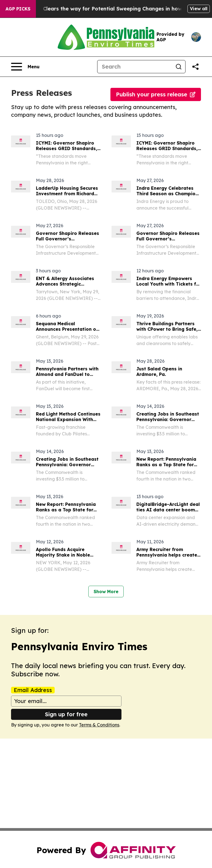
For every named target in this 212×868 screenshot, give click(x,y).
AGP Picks (18, 9)
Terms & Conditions (99, 725)
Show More (106, 592)
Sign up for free (66, 714)
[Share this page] (195, 67)
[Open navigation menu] (25, 67)
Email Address (33, 690)
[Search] (135, 67)
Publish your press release (156, 94)
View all (199, 9)
